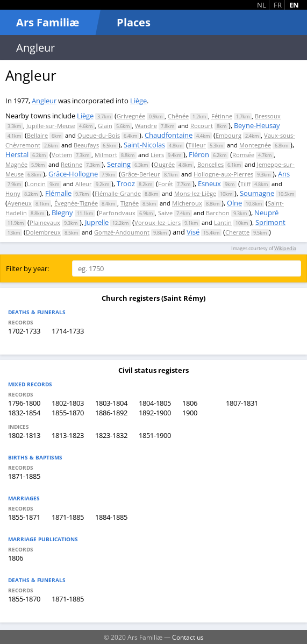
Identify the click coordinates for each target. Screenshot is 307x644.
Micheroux (187, 203)
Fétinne (222, 116)
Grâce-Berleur (141, 174)
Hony (13, 193)
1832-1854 (24, 413)
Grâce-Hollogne (73, 174)
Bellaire (37, 135)
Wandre (146, 126)
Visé (193, 232)
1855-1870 (68, 413)
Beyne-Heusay (257, 125)
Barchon (218, 213)
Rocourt (202, 126)
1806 (190, 403)
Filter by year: (27, 268)
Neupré (266, 213)
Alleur (84, 184)
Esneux (209, 183)
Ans (284, 174)
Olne (234, 203)
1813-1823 (68, 435)
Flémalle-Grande (118, 193)
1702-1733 (24, 331)
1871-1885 (24, 476)
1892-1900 (155, 413)
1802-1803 (68, 403)
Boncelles (210, 164)
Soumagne (257, 193)
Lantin (223, 222)
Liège (138, 101)
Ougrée (164, 164)
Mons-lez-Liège (195, 193)
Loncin (36, 184)
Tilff (245, 184)
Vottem (62, 155)
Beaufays (86, 145)
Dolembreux (43, 232)
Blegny (62, 213)
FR (278, 5)
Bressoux (268, 116)
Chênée (178, 116)
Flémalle (58, 193)
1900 (190, 413)
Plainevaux (45, 222)
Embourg (229, 135)
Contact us (188, 637)
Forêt (166, 184)
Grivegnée (131, 116)
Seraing (119, 164)
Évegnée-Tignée (76, 203)
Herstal (17, 154)
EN (294, 5)
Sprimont (270, 222)
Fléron (199, 154)
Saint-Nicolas (144, 145)
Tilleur (197, 145)
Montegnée (255, 145)
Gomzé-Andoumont (122, 232)
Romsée (243, 155)
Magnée (16, 164)
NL (262, 5)
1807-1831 (242, 403)
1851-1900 (155, 435)
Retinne (72, 164)
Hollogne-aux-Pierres (223, 174)
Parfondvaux (117, 213)
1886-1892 (111, 413)
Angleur (44, 101)
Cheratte (237, 232)
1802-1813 (24, 435)
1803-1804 (111, 403)
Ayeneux (20, 203)
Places (134, 22)
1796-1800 (24, 403)
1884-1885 (111, 517)
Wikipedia (285, 248)
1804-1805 (155, 403)
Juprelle (97, 222)
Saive (165, 213)
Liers (157, 155)
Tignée (130, 203)
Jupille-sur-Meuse (51, 126)
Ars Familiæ (48, 22)
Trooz (126, 183)
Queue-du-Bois (99, 135)
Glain (105, 126)
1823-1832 (111, 435)
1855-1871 (24, 517)
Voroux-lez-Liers (158, 222)
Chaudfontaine (169, 135)
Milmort (106, 155)
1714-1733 (68, 331)
